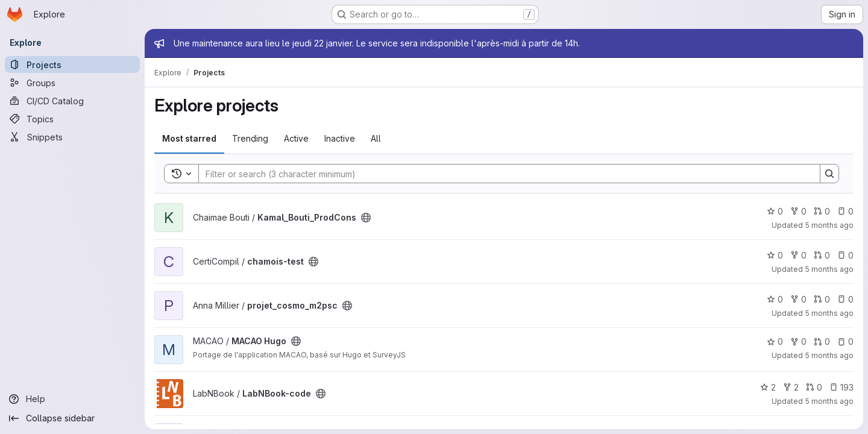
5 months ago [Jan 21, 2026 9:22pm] (829, 401)
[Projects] (72, 64)
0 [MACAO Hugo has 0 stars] (775, 341)
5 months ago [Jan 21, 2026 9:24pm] (829, 355)
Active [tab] (296, 138)
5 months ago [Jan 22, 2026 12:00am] (829, 225)
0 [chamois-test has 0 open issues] (845, 255)
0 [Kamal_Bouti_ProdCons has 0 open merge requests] (822, 211)
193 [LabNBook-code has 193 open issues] (841, 387)
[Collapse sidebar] (72, 418)
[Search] (503, 174)
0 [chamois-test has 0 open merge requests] (822, 255)
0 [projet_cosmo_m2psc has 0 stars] (775, 299)
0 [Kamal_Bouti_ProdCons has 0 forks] (798, 211)
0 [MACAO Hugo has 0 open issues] (845, 341)
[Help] (72, 399)
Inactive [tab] (340, 138)
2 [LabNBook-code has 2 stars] (768, 387)
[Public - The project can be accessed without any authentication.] (366, 218)
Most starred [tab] (189, 138)
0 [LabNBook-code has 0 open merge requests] (814, 387)
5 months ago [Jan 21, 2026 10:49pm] (829, 269)
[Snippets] (72, 137)
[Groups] (72, 83)
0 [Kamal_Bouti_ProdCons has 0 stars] (775, 211)
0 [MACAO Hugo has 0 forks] (798, 341)
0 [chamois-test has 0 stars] (775, 255)
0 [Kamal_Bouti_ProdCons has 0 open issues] (845, 211)
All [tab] (376, 138)
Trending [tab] (250, 138)
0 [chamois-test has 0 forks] (798, 255)
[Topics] (72, 119)
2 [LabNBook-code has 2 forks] (791, 387)
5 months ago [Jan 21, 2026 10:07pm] (829, 313)
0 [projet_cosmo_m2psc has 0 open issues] (845, 299)
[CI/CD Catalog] (72, 101)
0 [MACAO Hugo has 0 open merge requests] (822, 341)
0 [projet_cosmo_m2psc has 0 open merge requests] (822, 299)
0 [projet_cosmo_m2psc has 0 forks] (798, 299)
